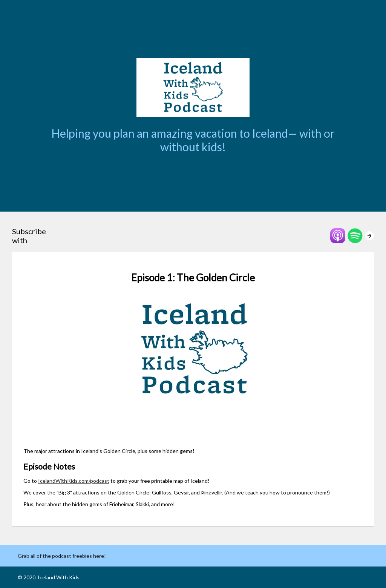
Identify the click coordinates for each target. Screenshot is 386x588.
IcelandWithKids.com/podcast (74, 481)
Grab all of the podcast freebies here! (62, 556)
